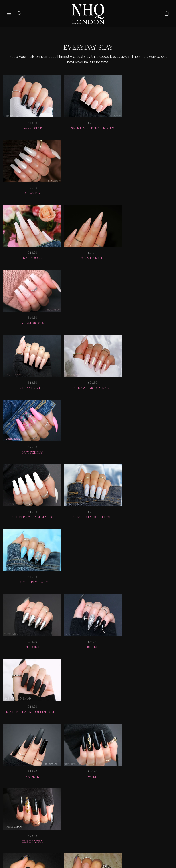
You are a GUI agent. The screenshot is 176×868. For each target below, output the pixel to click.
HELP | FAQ (73, 785)
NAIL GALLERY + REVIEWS (48, 791)
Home (149, 791)
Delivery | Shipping (117, 785)
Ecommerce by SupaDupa (92, 848)
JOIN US (44, 785)
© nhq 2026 (88, 797)
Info (92, 791)
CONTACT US (120, 791)
